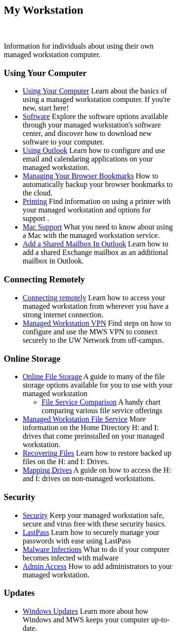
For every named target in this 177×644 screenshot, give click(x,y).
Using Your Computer (56, 91)
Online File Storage (52, 377)
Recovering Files (48, 453)
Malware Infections (52, 549)
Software (36, 116)
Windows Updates (50, 611)
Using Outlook (45, 150)
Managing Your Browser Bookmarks (78, 176)
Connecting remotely (55, 298)
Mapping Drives (47, 470)
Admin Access (45, 566)
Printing (35, 201)
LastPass (36, 532)
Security (35, 515)
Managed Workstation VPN (64, 323)
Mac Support (42, 227)
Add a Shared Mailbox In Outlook (74, 244)
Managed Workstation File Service (75, 419)
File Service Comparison (79, 402)
